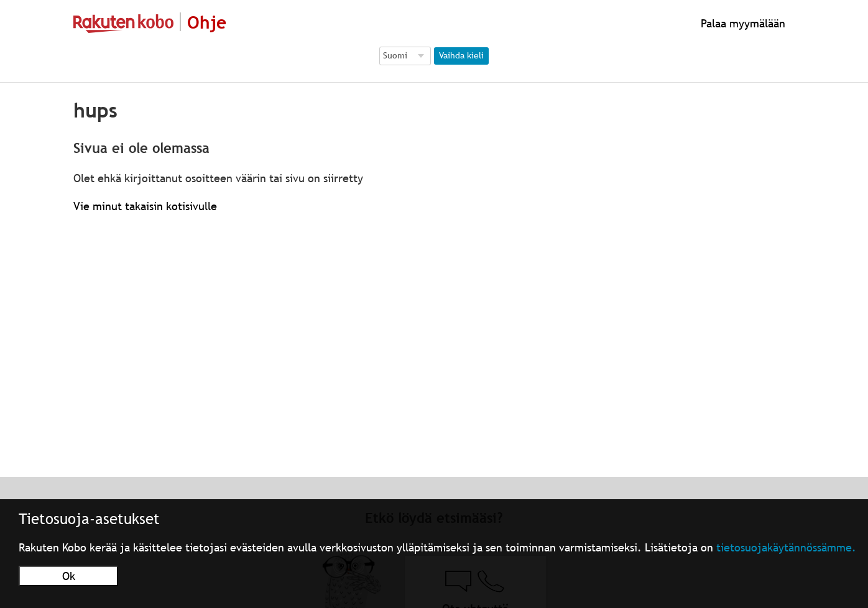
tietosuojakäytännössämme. (786, 547)
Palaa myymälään (741, 23)
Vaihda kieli (461, 55)
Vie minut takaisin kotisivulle (145, 206)
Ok (69, 576)
